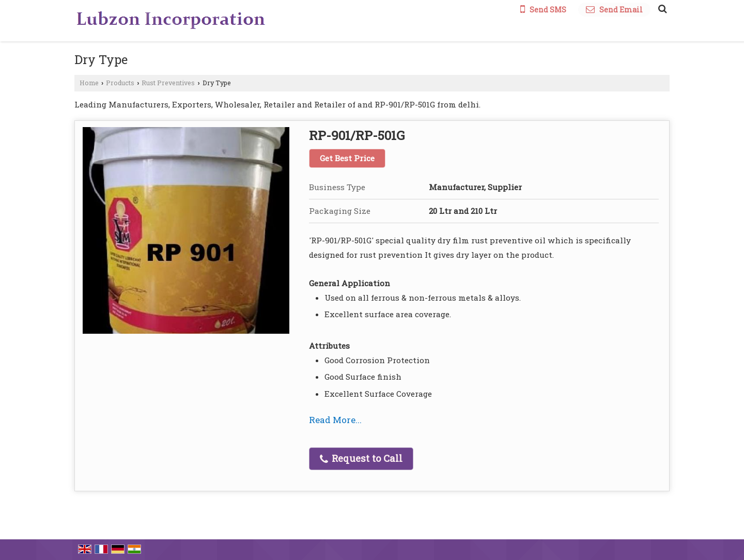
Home (89, 83)
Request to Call (361, 458)
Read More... (335, 420)
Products (120, 83)
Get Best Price (347, 158)
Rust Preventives (168, 83)
